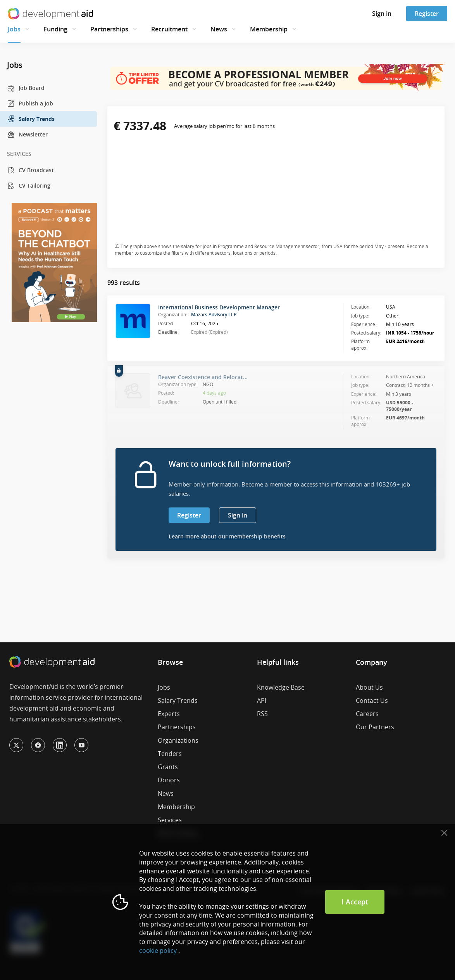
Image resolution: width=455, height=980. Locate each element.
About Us (369, 687)
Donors (169, 780)
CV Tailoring (29, 186)
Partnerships (109, 29)
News (219, 29)
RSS (262, 714)
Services (170, 820)
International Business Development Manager (219, 307)
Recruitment (169, 29)
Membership (269, 29)
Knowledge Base (281, 687)
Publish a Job (30, 104)
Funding (55, 29)
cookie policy (158, 951)
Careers (367, 714)
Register (427, 14)
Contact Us (372, 700)
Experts (169, 714)
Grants (168, 767)
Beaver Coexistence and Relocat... (203, 377)
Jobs (14, 29)
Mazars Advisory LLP (214, 315)
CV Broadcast (30, 170)
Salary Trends (31, 119)
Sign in (382, 14)
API (262, 700)
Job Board (26, 88)
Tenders (170, 754)
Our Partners (375, 727)
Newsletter (27, 135)
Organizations (178, 740)
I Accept (355, 902)
